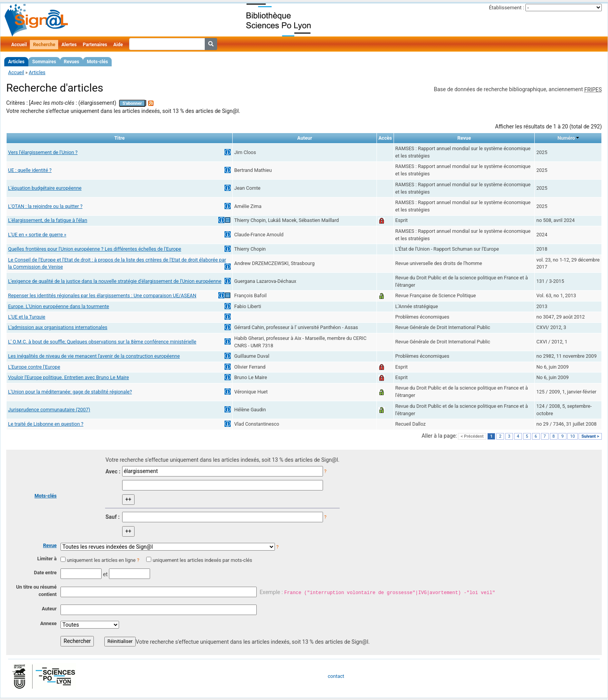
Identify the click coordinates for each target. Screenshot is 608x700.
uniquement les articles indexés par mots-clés (202, 560)
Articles (16, 62)
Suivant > (590, 436)
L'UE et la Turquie (27, 317)
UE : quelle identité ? (30, 170)
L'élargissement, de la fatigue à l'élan (48, 220)
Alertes (69, 45)
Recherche (44, 45)
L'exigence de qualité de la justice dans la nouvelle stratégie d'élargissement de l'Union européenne (115, 281)
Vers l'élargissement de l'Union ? (43, 152)
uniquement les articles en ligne (101, 560)
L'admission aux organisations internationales (58, 327)
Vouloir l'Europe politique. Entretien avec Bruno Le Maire (69, 377)
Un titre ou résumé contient (36, 591)
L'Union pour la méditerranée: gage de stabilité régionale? (70, 392)
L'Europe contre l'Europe (34, 367)
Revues (72, 62)
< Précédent (472, 436)
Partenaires (95, 45)
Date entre (45, 573)
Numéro (566, 138)
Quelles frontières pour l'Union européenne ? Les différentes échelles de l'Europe (95, 249)
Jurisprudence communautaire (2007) (49, 410)
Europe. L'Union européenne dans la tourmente (59, 306)
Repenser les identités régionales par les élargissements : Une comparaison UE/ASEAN (102, 295)
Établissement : (507, 8)
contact (336, 676)
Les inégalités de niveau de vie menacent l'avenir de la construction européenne (94, 356)
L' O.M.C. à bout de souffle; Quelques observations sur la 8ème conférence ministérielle (102, 342)
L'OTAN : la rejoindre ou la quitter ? (45, 206)
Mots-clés (97, 62)
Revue (50, 545)
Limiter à (47, 559)
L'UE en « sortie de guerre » (37, 235)
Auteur (49, 609)
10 (572, 436)
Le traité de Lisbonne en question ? (46, 424)
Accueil (19, 45)
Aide (118, 45)
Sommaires (44, 62)
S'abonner (132, 103)
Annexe (48, 623)
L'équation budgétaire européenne (45, 188)
